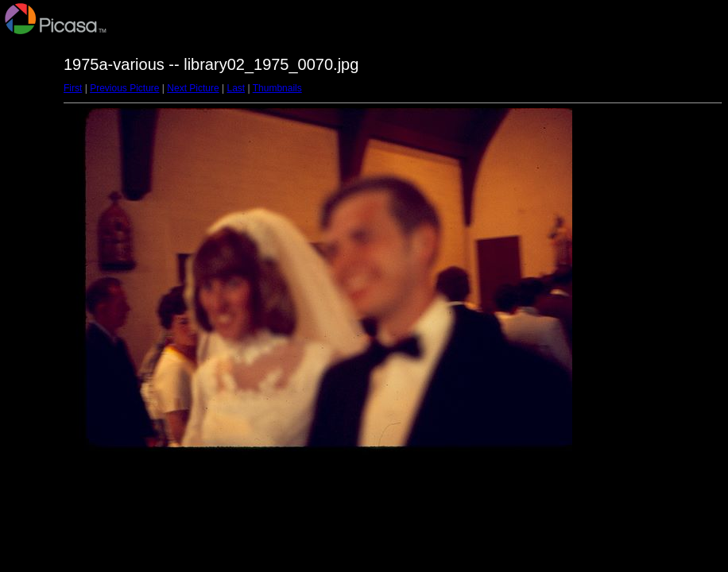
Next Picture (193, 88)
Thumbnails (277, 88)
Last (236, 88)
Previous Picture (124, 88)
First (73, 88)
